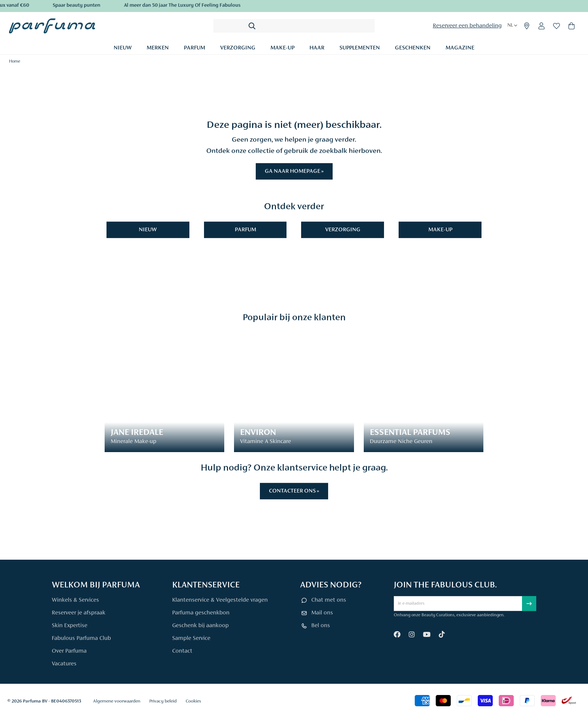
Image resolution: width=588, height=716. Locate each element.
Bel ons (321, 626)
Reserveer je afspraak (79, 613)
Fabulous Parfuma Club (81, 638)
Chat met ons (329, 600)
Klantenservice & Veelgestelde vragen (220, 600)
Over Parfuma (69, 651)
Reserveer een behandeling (467, 26)
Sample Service (191, 638)
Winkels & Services (75, 600)
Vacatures (64, 664)
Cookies (193, 701)
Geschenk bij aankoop (200, 626)
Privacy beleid (163, 701)
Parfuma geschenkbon (201, 613)
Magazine (460, 48)
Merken (158, 48)
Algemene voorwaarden (117, 701)
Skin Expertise (70, 626)
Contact (182, 651)
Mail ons (322, 613)
